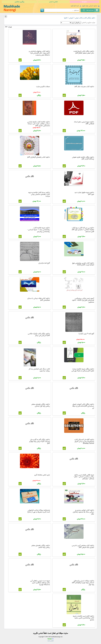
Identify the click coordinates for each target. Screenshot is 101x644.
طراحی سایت (50, 641)
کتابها (66, 18)
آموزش (71, 18)
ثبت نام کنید (75, 6)
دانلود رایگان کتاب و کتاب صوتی (85, 18)
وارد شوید (85, 6)
